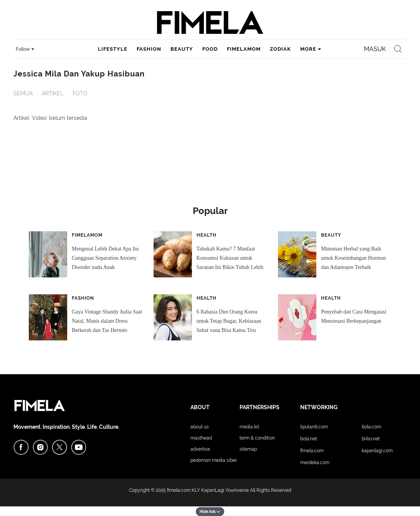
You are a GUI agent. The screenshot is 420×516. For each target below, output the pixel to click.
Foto (80, 93)
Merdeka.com (315, 463)
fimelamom (244, 49)
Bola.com (371, 427)
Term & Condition (257, 438)
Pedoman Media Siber (214, 460)
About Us (200, 427)
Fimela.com (312, 451)
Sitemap (248, 449)
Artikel (53, 93)
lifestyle (113, 49)
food (210, 49)
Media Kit (249, 427)
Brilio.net (371, 439)
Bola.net (309, 439)
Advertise (200, 449)
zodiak (280, 49)
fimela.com (179, 490)
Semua (23, 93)
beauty (182, 49)
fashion (149, 49)
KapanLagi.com (377, 451)
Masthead (201, 438)
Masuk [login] (375, 49)
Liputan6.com (314, 427)
